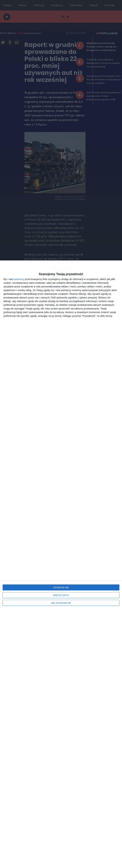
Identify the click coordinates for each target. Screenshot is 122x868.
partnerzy (19, 279)
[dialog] (61, 564)
